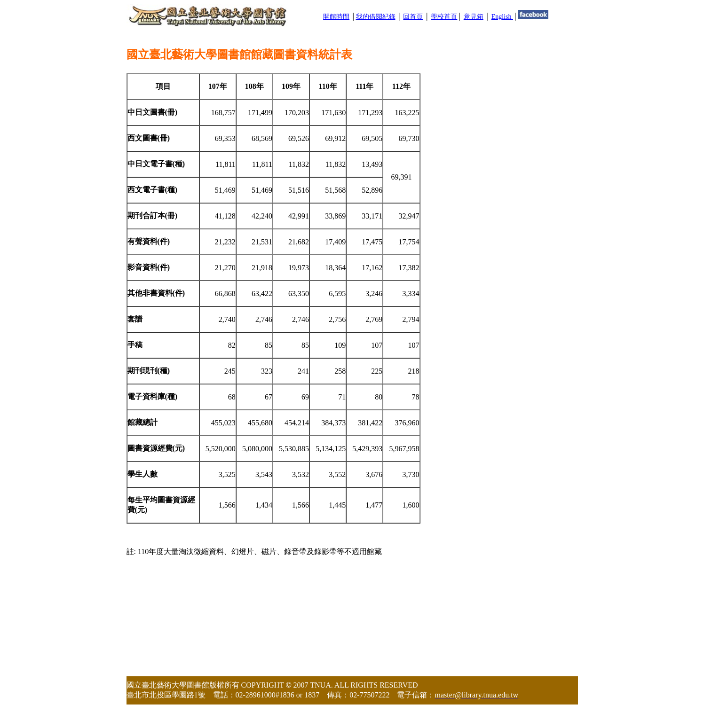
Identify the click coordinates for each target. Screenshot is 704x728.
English (502, 17)
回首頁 (413, 17)
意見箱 (474, 17)
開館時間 (336, 17)
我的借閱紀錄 (376, 17)
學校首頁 (444, 17)
